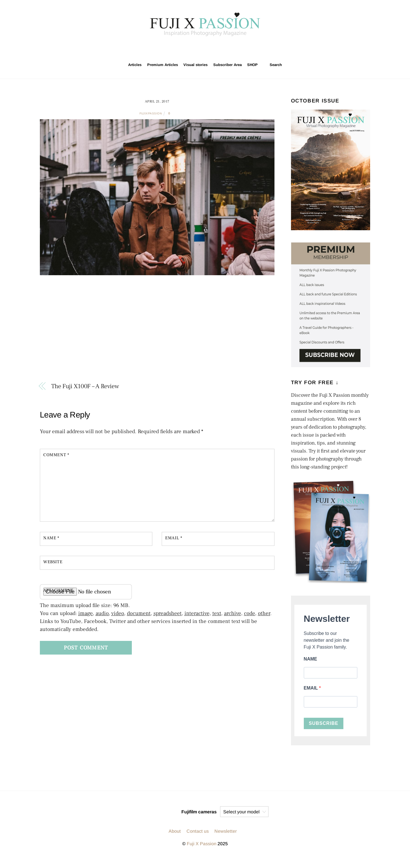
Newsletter (226, 831)
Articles (135, 65)
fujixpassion (151, 113)
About (175, 831)
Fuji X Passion (202, 844)
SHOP (252, 65)
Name (51, 538)
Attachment (58, 590)
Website (53, 562)
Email (174, 538)
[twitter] (206, 48)
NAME (310, 659)
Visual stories (195, 65)
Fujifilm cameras (199, 812)
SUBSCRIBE (324, 723)
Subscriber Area (227, 65)
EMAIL (311, 688)
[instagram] (192, 48)
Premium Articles (163, 65)
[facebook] (219, 48)
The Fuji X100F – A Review (85, 386)
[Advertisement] (157, 332)
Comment (56, 455)
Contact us (198, 831)
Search (273, 65)
